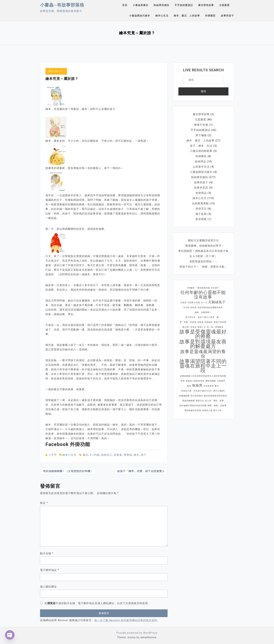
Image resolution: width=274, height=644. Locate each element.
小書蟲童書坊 (140, 5)
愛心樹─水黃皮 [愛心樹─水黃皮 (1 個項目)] (190, 327)
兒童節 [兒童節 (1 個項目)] (183, 303)
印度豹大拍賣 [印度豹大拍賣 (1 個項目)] (194, 303)
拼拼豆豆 (201, 209)
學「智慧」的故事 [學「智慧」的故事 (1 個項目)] (188, 322)
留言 (44, 503)
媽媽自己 (107, 455)
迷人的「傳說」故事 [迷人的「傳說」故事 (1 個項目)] (214, 401)
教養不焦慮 (201, 125)
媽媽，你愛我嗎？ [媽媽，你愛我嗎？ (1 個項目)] (203, 312)
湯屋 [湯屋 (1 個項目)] (189, 386)
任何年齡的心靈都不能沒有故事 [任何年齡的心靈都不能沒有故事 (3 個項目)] (203, 295)
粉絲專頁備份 (161, 5)
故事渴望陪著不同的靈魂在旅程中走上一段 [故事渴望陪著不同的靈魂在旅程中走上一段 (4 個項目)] (203, 366)
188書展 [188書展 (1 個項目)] (191, 288)
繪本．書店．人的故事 (187, 16)
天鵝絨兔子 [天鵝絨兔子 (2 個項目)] (217, 302)
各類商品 (201, 193)
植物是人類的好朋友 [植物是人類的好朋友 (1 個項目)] (195, 381)
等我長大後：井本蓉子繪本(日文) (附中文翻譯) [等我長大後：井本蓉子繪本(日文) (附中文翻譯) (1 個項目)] (203, 391)
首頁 (125, 5)
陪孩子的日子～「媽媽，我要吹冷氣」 (203, 267)
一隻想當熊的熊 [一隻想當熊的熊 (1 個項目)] (203, 288)
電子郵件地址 (50, 570)
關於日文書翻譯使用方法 (203, 240)
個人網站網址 (48, 587)
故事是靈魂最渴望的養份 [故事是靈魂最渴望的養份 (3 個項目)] (203, 354)
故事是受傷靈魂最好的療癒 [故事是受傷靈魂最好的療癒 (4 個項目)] (203, 334)
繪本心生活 (162, 16)
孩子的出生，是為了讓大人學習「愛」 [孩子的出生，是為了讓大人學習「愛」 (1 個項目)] (203, 317)
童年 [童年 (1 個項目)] (217, 386)
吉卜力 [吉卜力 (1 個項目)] (204, 303)
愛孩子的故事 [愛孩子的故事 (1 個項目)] (220, 322)
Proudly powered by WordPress (137, 633)
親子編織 (201, 135)
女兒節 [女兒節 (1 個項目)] (186, 307)
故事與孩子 (227, 16)
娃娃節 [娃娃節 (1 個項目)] (194, 307)
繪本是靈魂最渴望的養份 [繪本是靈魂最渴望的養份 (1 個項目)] (215, 396)
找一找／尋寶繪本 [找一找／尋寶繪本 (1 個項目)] (215, 327)
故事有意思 (201, 188)
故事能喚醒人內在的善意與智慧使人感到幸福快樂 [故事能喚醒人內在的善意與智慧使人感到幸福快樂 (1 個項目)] (203, 376)
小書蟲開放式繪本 (140, 16)
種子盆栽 (201, 214)
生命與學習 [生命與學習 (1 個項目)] (209, 386)
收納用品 (200, 161)
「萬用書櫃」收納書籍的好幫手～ (203, 246)
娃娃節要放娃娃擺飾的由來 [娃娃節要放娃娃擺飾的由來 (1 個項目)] (210, 307)
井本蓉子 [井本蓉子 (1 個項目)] (215, 288)
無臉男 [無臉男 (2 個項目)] (197, 385)
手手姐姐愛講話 (184, 5)
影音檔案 (201, 219)
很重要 (118, 455)
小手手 (53, 455)
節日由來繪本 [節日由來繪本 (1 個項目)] (197, 396)
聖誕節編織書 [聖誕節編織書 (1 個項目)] (189, 401)
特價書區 (210, 16)
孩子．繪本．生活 (201, 146)
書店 (86, 455)
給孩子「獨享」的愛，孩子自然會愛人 (141, 471)
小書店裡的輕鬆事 (201, 151)
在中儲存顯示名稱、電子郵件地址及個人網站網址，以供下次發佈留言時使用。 (98, 603)
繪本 (136, 455)
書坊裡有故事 (206, 5)
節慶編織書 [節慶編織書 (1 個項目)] (184, 396)
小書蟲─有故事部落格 (62, 5)
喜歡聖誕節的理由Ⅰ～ (203, 261)
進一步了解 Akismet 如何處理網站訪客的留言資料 (126, 620)
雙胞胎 (128, 455)
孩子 (144, 455)
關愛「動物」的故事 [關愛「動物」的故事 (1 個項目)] (217, 406)
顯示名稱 (47, 553)
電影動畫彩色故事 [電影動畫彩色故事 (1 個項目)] (193, 410)
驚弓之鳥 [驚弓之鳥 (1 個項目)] (218, 410)
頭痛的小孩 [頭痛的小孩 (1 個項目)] (207, 410)
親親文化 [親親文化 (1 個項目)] (200, 401)
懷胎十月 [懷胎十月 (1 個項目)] (202, 327)
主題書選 (224, 5)
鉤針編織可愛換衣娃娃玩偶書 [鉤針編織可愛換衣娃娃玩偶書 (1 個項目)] (193, 406)
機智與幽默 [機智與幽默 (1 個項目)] (211, 381)
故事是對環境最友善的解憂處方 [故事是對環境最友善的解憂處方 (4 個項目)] (203, 344)
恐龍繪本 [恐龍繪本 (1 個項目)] (209, 322)
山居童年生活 (201, 167)
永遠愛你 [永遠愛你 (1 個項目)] (221, 381)
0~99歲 (95, 455)
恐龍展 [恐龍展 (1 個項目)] (200, 322)
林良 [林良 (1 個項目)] (183, 381)
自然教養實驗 (200, 203)
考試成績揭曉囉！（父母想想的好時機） (68, 471)
